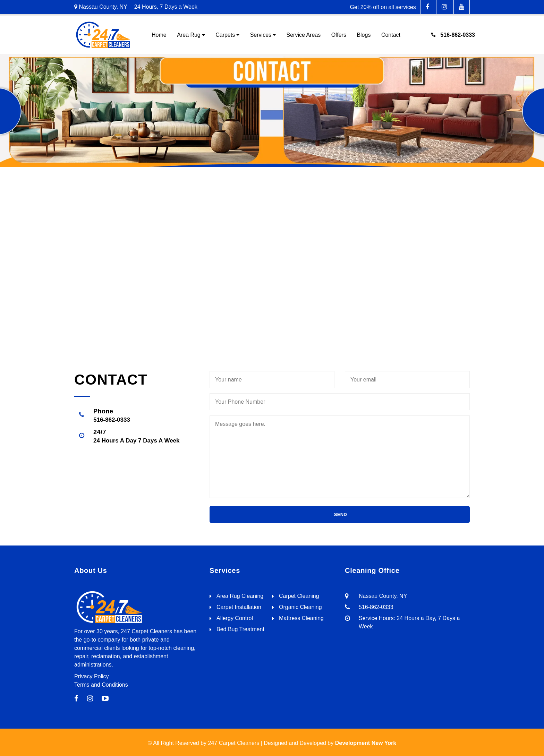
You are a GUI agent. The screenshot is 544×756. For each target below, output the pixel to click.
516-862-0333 (453, 35)
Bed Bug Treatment (240, 629)
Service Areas (303, 35)
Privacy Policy (92, 676)
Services (261, 35)
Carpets (225, 35)
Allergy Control (235, 618)
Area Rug (189, 35)
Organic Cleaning (300, 607)
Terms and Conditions (101, 685)
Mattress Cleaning (301, 618)
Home (159, 35)
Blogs (364, 35)
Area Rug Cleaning (240, 596)
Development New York (366, 743)
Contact (391, 35)
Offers (339, 35)
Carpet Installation (239, 607)
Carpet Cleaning (299, 596)
